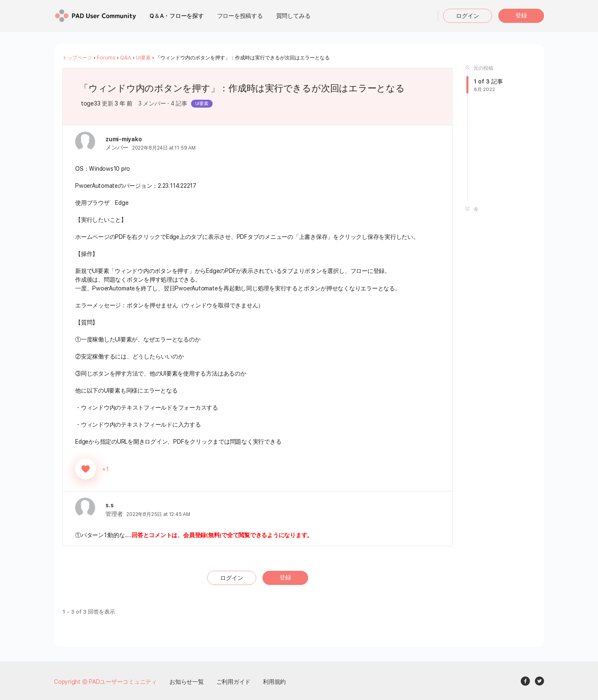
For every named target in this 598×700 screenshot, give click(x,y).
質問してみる (293, 16)
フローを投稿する (240, 16)
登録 (521, 15)
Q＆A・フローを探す (177, 16)
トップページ (77, 58)
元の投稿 (479, 68)
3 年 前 (124, 103)
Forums (106, 58)
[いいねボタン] (86, 469)
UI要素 (143, 58)
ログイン (468, 16)
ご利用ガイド (234, 681)
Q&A (126, 58)
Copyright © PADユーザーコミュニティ (105, 681)
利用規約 (274, 681)
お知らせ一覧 (187, 681)
